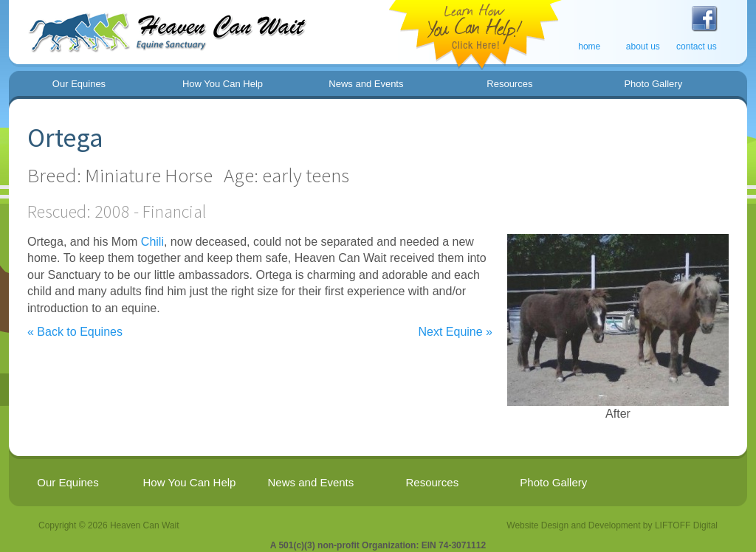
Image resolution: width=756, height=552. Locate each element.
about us (643, 46)
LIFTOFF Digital (686, 525)
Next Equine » (455, 332)
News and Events (366, 84)
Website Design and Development (573, 525)
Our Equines (79, 84)
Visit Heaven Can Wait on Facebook (704, 19)
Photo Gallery (653, 84)
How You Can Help (223, 84)
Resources (509, 84)
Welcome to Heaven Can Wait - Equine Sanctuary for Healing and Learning (162, 27)
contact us (697, 46)
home (589, 46)
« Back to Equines (75, 332)
